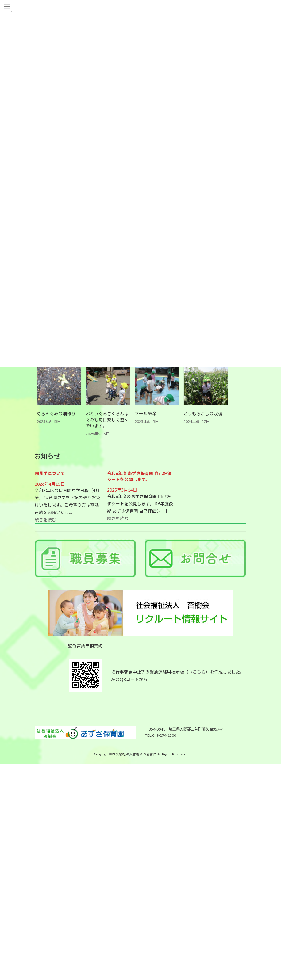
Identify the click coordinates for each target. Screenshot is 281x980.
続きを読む (45, 520)
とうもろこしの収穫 (203, 414)
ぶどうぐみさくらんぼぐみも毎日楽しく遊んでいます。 (107, 420)
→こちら (197, 672)
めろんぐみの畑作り (56, 414)
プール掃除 (145, 414)
